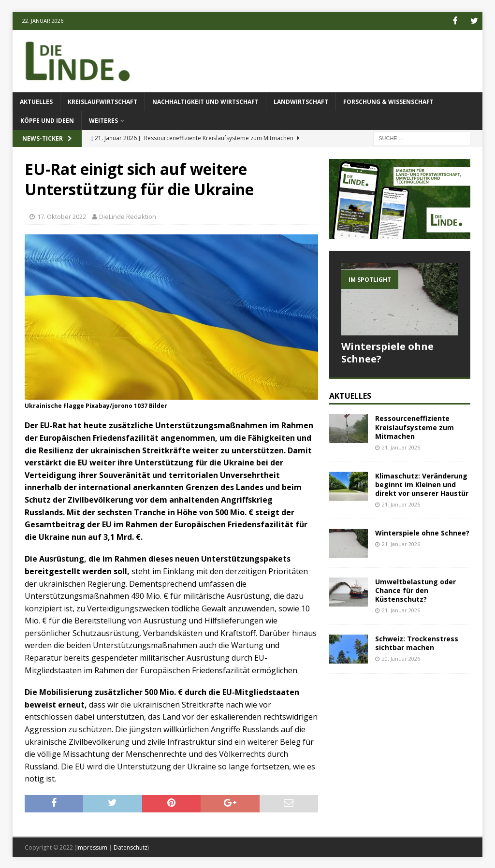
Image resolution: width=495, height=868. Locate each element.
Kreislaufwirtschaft (102, 101)
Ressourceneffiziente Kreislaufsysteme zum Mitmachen (415, 427)
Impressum (92, 846)
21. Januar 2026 (401, 446)
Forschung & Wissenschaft (388, 101)
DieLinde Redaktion (128, 216)
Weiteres (103, 120)
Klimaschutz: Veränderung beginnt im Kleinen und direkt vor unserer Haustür (422, 484)
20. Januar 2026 (401, 658)
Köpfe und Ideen (47, 120)
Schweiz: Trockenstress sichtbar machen (417, 642)
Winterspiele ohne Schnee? (387, 352)
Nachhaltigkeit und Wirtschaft (205, 101)
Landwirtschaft (301, 101)
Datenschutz (131, 846)
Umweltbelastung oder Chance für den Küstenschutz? (415, 589)
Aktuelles (36, 101)
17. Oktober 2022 (62, 216)
